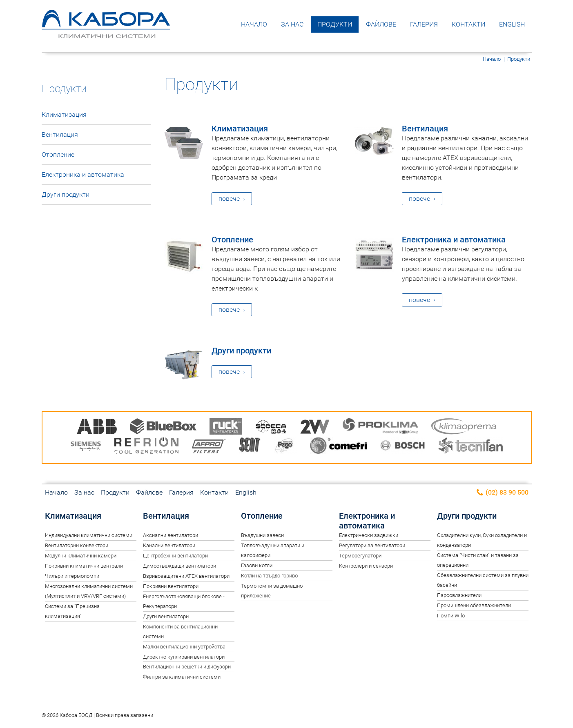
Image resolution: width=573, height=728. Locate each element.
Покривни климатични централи (84, 566)
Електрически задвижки (369, 535)
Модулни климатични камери (81, 556)
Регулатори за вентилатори (372, 545)
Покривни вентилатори (171, 586)
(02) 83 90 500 (502, 493)
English (512, 24)
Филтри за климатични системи (182, 677)
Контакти (468, 24)
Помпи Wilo (451, 616)
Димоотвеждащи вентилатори (179, 566)
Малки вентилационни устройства (184, 647)
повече (229, 199)
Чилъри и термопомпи (72, 576)
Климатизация (240, 129)
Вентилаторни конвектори (77, 545)
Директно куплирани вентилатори (184, 657)
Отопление (232, 240)
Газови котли (257, 565)
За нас (292, 24)
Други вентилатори (166, 616)
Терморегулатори (360, 556)
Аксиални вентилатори (171, 535)
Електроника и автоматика (454, 240)
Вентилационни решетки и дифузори (187, 667)
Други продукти (241, 351)
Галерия (424, 24)
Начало (254, 24)
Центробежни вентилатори (175, 556)
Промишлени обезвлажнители (474, 605)
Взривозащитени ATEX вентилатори (186, 576)
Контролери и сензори (366, 566)
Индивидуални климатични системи (89, 535)
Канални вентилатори (169, 545)
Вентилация (425, 129)
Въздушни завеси (262, 535)
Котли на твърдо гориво (269, 576)
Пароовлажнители (459, 595)
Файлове (381, 24)
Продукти (335, 24)
